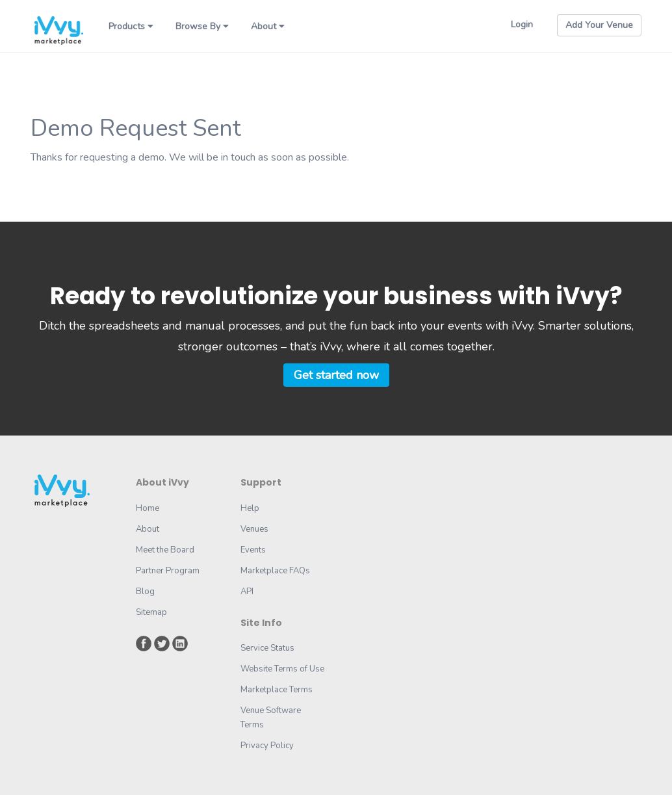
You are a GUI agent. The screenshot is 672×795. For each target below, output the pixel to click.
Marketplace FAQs (275, 571)
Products (131, 26)
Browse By (202, 26)
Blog (145, 592)
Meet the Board (165, 550)
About (268, 26)
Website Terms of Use (282, 669)
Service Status (267, 648)
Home (148, 508)
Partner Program (168, 571)
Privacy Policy (267, 746)
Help (250, 508)
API (247, 592)
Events (253, 550)
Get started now (336, 375)
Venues (254, 529)
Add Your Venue (599, 25)
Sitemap (151, 612)
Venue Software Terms (271, 718)
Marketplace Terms (277, 690)
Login (522, 24)
